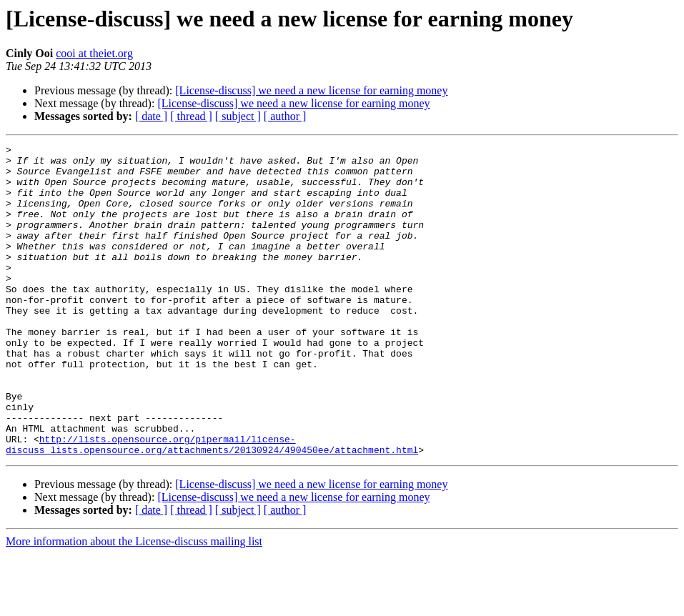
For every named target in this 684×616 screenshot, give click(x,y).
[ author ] (285, 116)
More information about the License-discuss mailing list (134, 603)
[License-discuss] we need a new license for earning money (311, 90)
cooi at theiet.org (94, 53)
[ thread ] (191, 116)
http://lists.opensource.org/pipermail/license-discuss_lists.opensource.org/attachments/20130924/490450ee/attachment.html (212, 505)
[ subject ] (238, 116)
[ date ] (151, 116)
